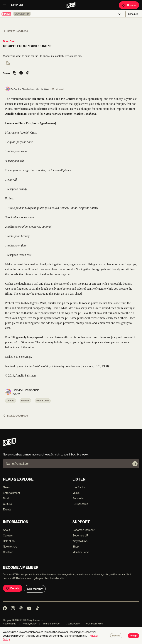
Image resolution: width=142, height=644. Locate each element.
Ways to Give (80, 541)
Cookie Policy (71, 624)
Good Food (9, 41)
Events (7, 509)
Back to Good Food (15, 31)
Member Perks (81, 552)
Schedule (133, 14)
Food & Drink (43, 401)
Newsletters (10, 547)
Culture (11, 401)
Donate (129, 5)
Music (76, 493)
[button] (22, 14)
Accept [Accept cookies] (133, 636)
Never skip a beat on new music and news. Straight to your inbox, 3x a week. (46, 454)
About (7, 530)
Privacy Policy (28, 624)
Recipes (25, 401)
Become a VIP (81, 535)
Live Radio (78, 487)
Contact (8, 552)
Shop (76, 547)
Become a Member (83, 530)
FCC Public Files (93, 624)
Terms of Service (49, 624)
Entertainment (11, 493)
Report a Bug (10, 624)
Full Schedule (80, 504)
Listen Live (17, 5)
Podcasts (78, 498)
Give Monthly (35, 589)
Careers (8, 535)
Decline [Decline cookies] (116, 636)
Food (6, 498)
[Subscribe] (135, 464)
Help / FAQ (9, 541)
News (6, 487)
